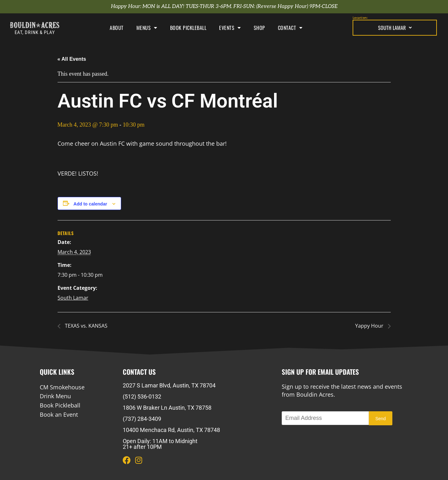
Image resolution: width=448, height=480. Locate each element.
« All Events (72, 59)
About (117, 28)
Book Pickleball (188, 28)
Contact (290, 28)
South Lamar (395, 28)
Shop (259, 28)
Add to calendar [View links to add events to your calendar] (90, 204)
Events (230, 28)
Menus (147, 28)
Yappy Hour (370, 326)
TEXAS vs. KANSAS (86, 326)
